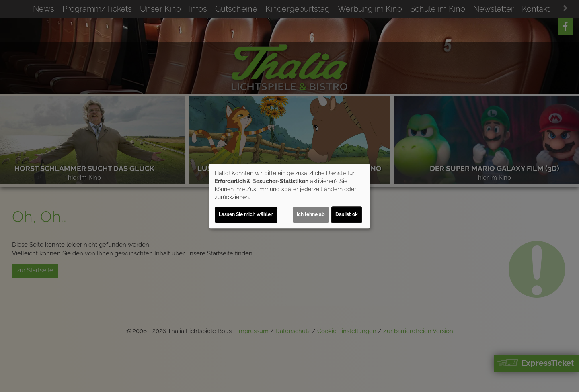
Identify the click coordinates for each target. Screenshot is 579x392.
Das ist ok (347, 214)
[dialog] (289, 196)
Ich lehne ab (311, 214)
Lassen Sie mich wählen (246, 214)
